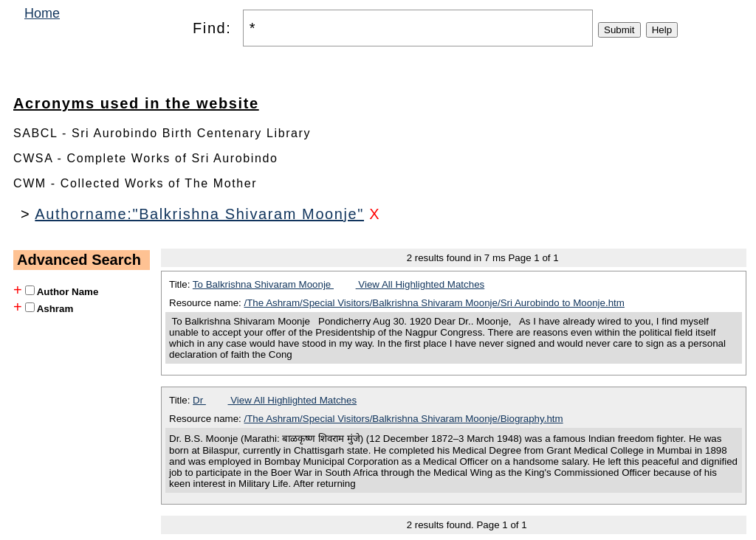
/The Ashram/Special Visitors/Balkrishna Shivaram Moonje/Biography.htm (404, 419)
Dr (199, 400)
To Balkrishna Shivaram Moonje (263, 284)
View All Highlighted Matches (420, 284)
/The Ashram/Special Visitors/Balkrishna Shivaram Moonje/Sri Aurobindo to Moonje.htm (434, 303)
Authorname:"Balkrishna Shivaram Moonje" (199, 214)
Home (42, 13)
